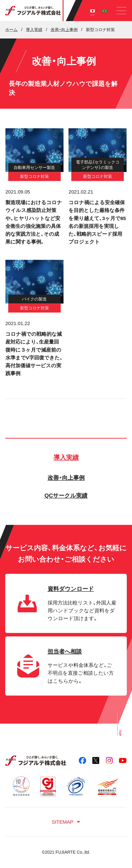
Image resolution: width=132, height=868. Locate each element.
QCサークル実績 (66, 496)
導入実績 (66, 457)
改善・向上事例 (66, 478)
